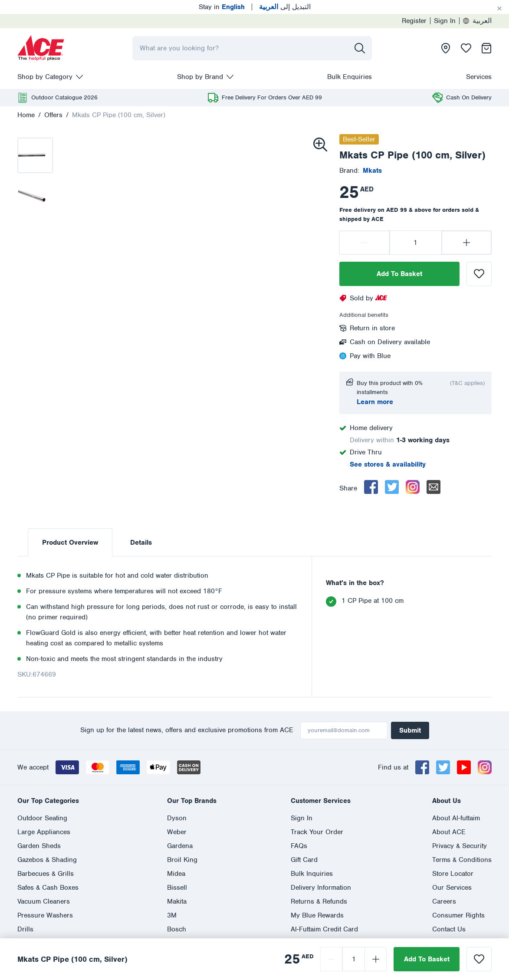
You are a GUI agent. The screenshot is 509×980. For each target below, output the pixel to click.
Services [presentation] (479, 77)
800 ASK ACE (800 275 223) (273, 822)
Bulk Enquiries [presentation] (350, 77)
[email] (433, 487)
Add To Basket (399, 274)
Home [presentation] (26, 115)
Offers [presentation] (53, 115)
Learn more (375, 402)
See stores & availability (388, 464)
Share (348, 488)
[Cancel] (499, 9)
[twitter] (392, 487)
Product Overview (70, 543)
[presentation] (41, 48)
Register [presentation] (414, 21)
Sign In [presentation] (445, 21)
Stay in (222, 7)
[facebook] (371, 487)
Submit (410, 730)
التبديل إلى (285, 7)
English (29, 853)
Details (141, 543)
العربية (477, 21)
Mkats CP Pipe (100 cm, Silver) (119, 115)
